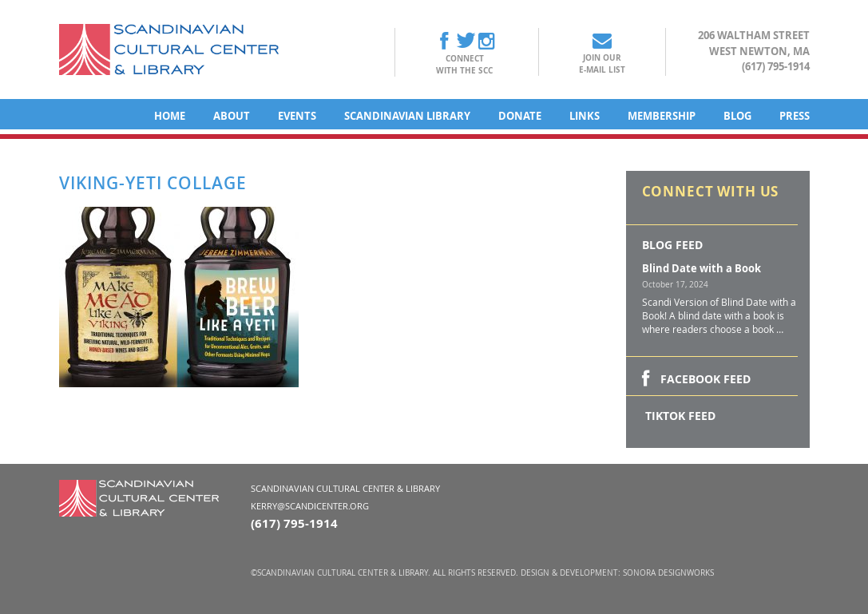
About (232, 116)
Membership (662, 116)
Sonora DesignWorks (668, 573)
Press (795, 116)
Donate (520, 116)
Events (297, 116)
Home (170, 116)
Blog (737, 116)
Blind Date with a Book (702, 268)
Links (585, 116)
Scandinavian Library (407, 116)
